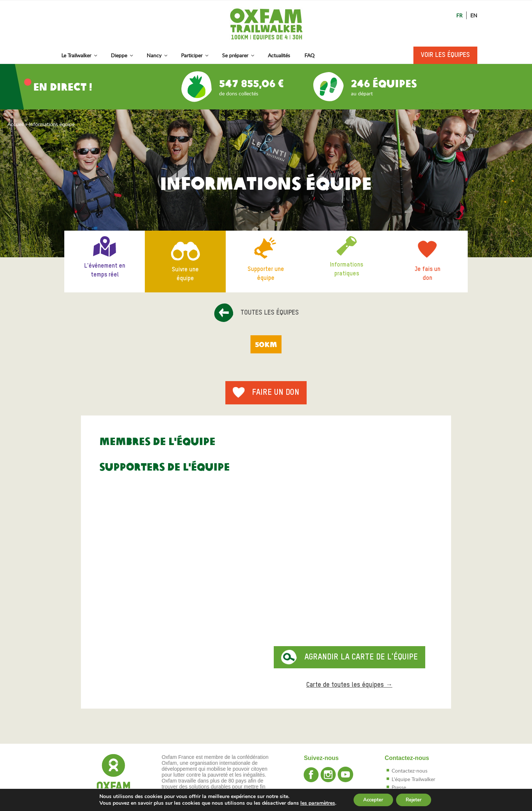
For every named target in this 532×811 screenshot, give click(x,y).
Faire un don (276, 393)
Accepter (372, 799)
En (474, 15)
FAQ (309, 55)
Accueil (16, 124)
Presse (399, 787)
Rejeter (415, 799)
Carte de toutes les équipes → (349, 685)
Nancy (158, 55)
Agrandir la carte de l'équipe (361, 657)
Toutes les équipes (270, 313)
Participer (195, 55)
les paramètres (314, 803)
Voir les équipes (445, 55)
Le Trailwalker (80, 55)
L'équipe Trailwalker (413, 779)
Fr (459, 15)
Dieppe (122, 55)
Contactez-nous (410, 771)
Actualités (279, 55)
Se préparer (239, 55)
